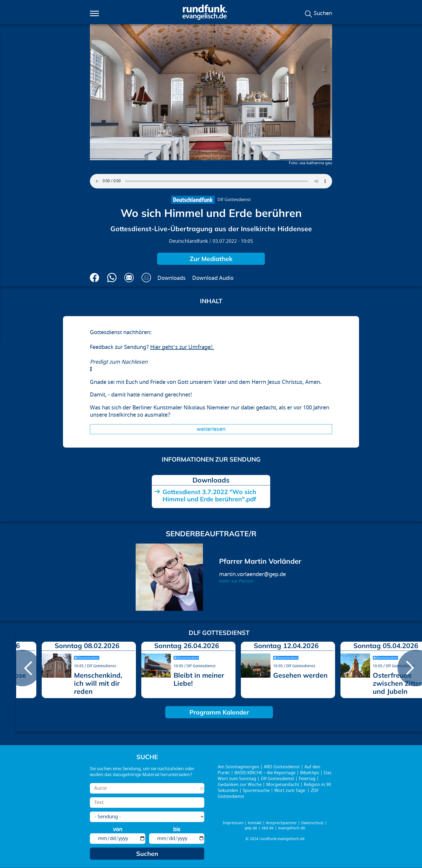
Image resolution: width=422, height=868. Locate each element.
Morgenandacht (283, 785)
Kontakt (255, 823)
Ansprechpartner (281, 823)
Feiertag (307, 779)
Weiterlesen (211, 429)
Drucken (146, 278)
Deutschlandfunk (189, 241)
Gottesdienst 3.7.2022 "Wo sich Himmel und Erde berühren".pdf (209, 495)
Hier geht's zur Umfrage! (182, 347)
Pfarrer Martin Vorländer (260, 561)
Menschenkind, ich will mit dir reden (98, 683)
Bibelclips (310, 773)
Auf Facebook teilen (95, 278)
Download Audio (213, 278)
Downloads (172, 278)
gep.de (251, 828)
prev (22, 668)
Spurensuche (256, 791)
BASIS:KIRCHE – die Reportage (265, 773)
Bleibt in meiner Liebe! (199, 679)
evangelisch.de (292, 828)
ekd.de (268, 828)
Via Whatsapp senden (112, 278)
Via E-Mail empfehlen (129, 278)
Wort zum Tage (290, 791)
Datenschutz (312, 823)
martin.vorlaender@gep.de (252, 574)
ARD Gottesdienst (282, 767)
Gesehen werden (300, 675)
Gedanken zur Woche (240, 785)
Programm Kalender (219, 712)
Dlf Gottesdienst (234, 200)
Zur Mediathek (211, 259)
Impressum (233, 823)
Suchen (323, 13)
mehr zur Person (236, 581)
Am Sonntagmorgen (238, 767)
